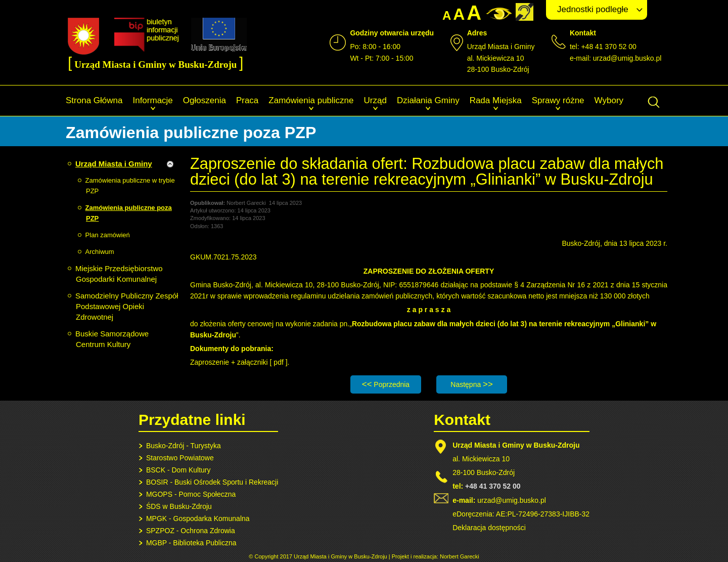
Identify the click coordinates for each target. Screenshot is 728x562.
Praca (247, 100)
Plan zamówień (108, 235)
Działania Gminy (428, 100)
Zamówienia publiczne (311, 100)
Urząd (375, 100)
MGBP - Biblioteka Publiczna (191, 543)
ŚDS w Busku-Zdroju (179, 506)
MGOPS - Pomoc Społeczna (191, 494)
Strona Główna (94, 100)
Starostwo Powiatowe (180, 458)
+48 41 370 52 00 (493, 486)
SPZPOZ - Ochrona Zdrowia (191, 531)
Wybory (609, 100)
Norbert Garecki (460, 556)
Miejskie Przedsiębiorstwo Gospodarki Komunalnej (119, 274)
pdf (279, 362)
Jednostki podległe (593, 9)
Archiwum (100, 252)
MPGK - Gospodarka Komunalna (198, 518)
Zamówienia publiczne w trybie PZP (130, 186)
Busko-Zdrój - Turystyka (184, 446)
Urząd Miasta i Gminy (114, 164)
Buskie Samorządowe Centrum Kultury (112, 339)
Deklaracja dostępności (489, 528)
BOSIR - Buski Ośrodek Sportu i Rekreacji (212, 482)
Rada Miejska (496, 100)
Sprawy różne (558, 100)
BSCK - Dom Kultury (178, 470)
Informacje (152, 100)
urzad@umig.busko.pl (627, 58)
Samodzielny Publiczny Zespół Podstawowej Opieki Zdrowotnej (127, 306)
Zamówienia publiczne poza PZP (129, 213)
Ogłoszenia (204, 100)
